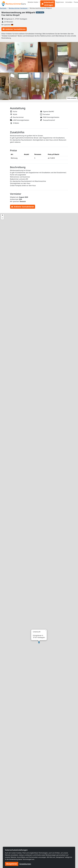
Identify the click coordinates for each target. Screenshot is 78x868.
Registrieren (60, 2)
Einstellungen (25, 864)
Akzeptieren (12, 864)
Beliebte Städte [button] (33, 2)
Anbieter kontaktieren (14, 29)
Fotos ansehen (72, 98)
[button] (39, 642)
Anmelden (69, 2)
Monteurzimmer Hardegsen (18, 8)
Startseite (3, 8)
